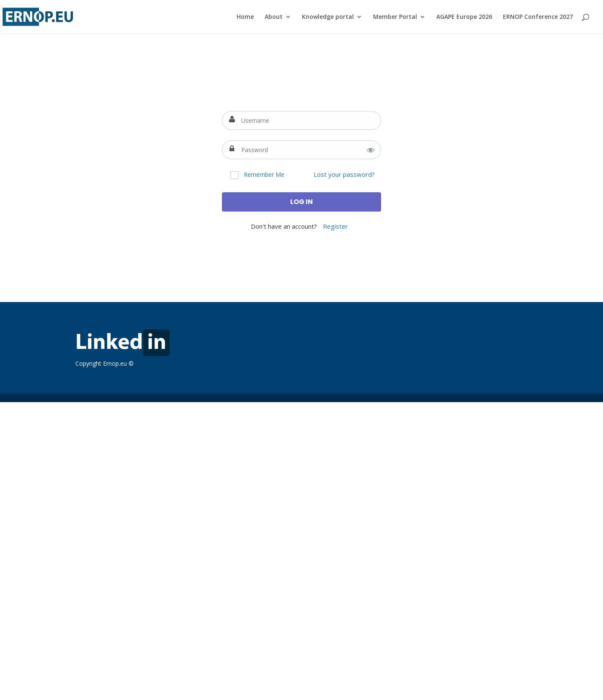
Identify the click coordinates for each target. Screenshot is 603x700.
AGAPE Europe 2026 (464, 17)
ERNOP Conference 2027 (538, 17)
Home (245, 17)
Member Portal (395, 17)
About (274, 17)
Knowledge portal (328, 17)
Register (335, 226)
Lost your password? (344, 174)
